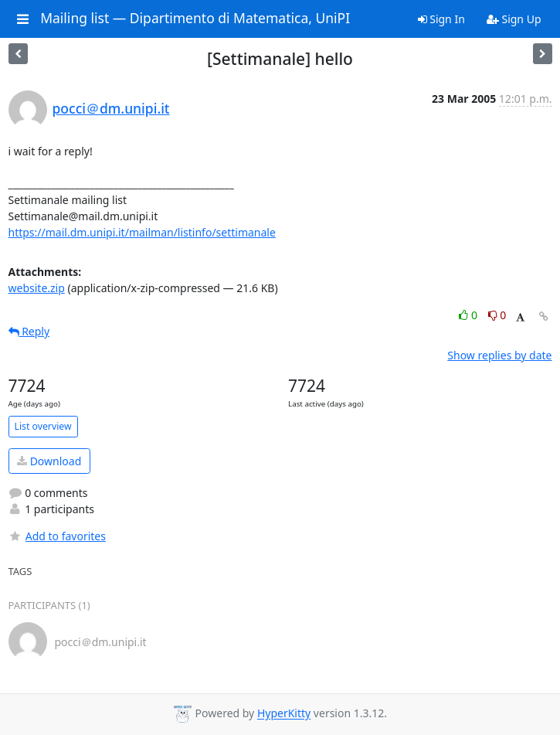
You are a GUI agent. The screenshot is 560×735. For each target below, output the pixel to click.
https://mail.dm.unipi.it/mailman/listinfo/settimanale (142, 232)
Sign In (441, 19)
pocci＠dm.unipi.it (111, 108)
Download (49, 461)
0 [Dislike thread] (497, 315)
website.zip (37, 288)
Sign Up (514, 19)
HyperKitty (284, 714)
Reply (29, 331)
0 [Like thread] (469, 315)
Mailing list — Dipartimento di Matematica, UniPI (195, 19)
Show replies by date (499, 355)
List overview (43, 426)
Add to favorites (57, 536)
